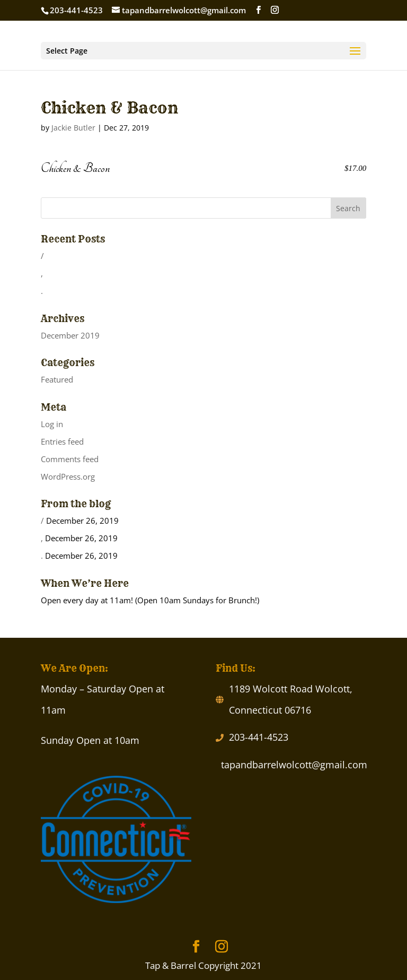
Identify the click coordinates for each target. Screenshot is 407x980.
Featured (57, 379)
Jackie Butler (73, 128)
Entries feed (62, 441)
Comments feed (70, 459)
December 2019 (70, 335)
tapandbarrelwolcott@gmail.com (294, 765)
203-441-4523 (259, 737)
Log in (52, 424)
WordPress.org (68, 476)
